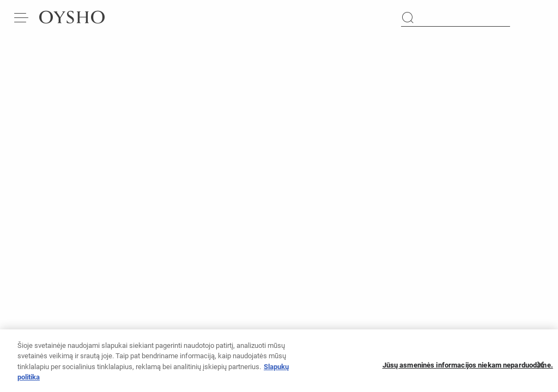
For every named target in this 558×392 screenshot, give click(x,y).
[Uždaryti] (541, 369)
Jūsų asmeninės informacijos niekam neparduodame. (468, 368)
